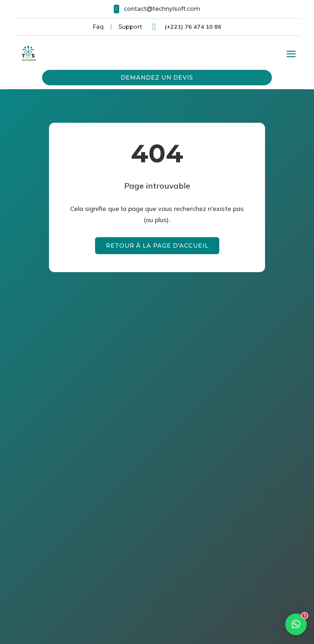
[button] (296, 614)
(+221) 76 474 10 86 (193, 27)
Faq (98, 27)
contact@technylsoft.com (162, 9)
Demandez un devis (157, 78)
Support (130, 27)
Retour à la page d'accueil (157, 246)
